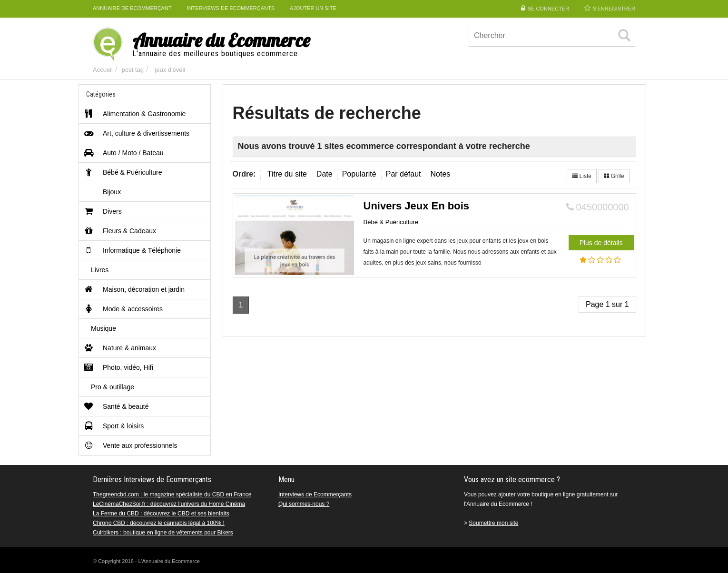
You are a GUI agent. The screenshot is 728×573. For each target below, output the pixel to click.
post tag (133, 70)
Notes (441, 174)
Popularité (359, 174)
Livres (100, 270)
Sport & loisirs (115, 426)
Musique (103, 328)
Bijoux (103, 192)
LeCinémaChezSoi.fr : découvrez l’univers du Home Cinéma (169, 504)
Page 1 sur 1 (607, 304)
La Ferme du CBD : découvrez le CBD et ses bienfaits (161, 514)
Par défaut (403, 174)
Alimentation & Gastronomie (136, 114)
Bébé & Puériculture (124, 172)
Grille (614, 176)
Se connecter (548, 9)
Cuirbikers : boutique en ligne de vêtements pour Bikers (163, 533)
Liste (582, 176)
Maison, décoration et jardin (135, 289)
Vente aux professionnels (132, 445)
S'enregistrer (614, 9)
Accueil (103, 70)
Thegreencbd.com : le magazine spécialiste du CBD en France (172, 494)
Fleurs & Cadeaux (121, 231)
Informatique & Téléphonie (133, 250)
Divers (104, 211)
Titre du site (287, 174)
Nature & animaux (121, 348)
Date (325, 174)
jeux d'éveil (170, 70)
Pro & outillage (113, 387)
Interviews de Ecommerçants (315, 494)
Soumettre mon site (493, 523)
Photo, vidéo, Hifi (120, 367)
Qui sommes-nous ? (304, 504)
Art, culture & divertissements (138, 133)
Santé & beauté (118, 406)
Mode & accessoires (124, 309)
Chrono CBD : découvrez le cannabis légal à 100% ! (159, 523)
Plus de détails (601, 243)
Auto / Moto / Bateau (125, 153)
